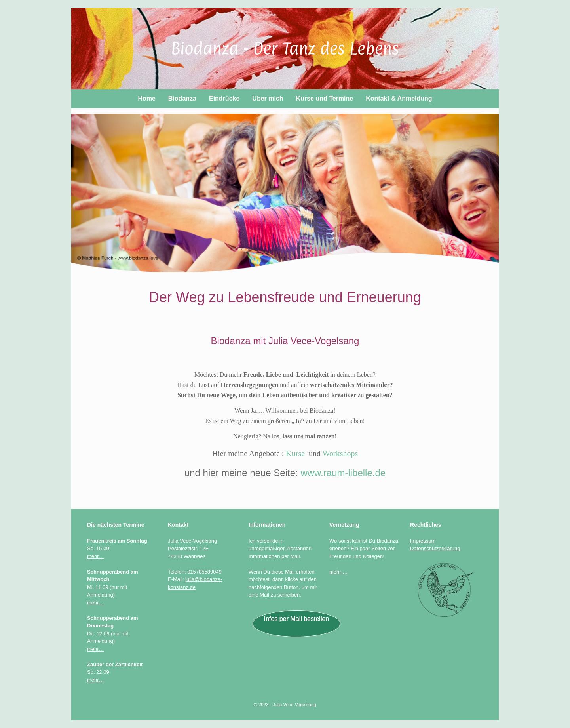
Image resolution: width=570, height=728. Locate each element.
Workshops (340, 454)
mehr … (338, 572)
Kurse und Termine (325, 98)
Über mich (268, 98)
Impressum (423, 541)
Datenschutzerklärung (435, 548)
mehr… (96, 556)
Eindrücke (224, 98)
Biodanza (182, 98)
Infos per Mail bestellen (297, 619)
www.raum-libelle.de (343, 473)
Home (146, 98)
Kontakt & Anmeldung (399, 98)
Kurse (295, 454)
